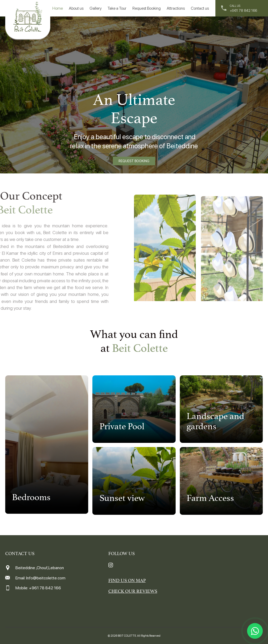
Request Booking (147, 8)
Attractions (176, 8)
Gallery (96, 8)
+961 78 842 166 (243, 10)
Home (58, 8)
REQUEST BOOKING (134, 161)
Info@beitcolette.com (46, 578)
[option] (134, 95)
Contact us (200, 8)
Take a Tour (117, 8)
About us (76, 8)
